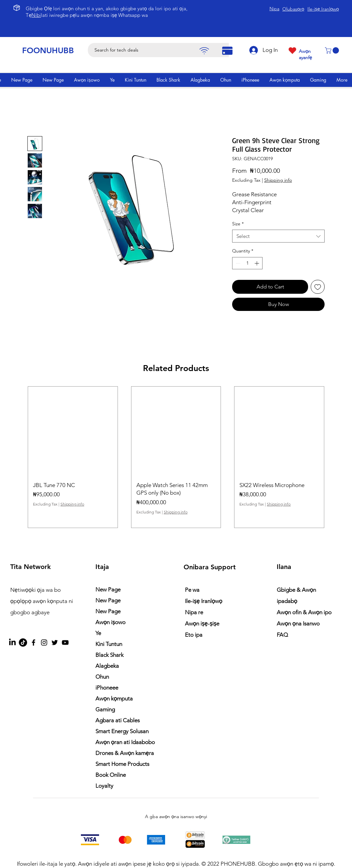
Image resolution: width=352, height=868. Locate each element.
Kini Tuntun (109, 644)
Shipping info (278, 180)
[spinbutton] (247, 263)
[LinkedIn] (12, 642)
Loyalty (104, 786)
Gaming (105, 709)
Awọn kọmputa (114, 698)
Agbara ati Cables (118, 720)
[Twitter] (55, 642)
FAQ (282, 635)
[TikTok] (23, 642)
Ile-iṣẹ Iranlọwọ (204, 601)
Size (238, 224)
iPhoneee (107, 688)
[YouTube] (65, 642)
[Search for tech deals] (161, 50)
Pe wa (192, 590)
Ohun (102, 677)
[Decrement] (237, 263)
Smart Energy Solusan (122, 731)
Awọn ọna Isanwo (299, 623)
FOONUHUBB (48, 50)
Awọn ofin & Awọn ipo (304, 612)
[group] (176, 457)
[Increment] (257, 263)
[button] (333, 50)
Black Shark (109, 655)
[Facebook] (34, 642)
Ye (98, 633)
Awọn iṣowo (110, 622)
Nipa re (194, 612)
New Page (108, 589)
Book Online (111, 775)
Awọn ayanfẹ (305, 54)
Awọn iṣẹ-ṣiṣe (202, 623)
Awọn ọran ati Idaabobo (125, 742)
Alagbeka (107, 666)
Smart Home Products (122, 764)
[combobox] (278, 236)
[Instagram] (44, 642)
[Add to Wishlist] (318, 287)
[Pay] (204, 51)
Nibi (36, 15)
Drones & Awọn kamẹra (125, 753)
